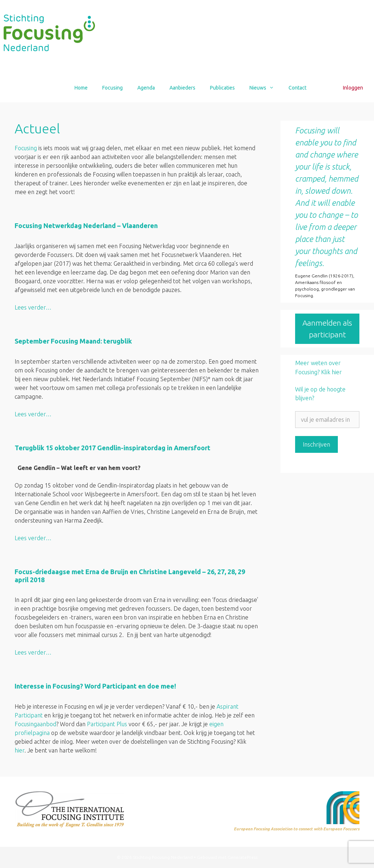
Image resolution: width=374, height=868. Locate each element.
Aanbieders (182, 88)
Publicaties (222, 88)
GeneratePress (243, 857)
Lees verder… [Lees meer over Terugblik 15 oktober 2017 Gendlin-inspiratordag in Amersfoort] (33, 538)
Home (81, 88)
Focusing (112, 88)
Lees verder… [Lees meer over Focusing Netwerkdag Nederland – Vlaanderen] (33, 307)
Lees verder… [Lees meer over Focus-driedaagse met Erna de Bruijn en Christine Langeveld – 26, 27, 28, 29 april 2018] (33, 652)
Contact (297, 88)
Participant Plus (107, 724)
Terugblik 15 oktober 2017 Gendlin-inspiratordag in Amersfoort (112, 448)
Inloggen (353, 88)
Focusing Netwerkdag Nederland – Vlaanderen (86, 225)
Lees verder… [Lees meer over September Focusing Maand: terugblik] (33, 414)
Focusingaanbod (35, 724)
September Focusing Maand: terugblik (73, 341)
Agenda (146, 88)
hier (20, 750)
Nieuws (265, 88)
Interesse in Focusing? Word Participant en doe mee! (96, 686)
